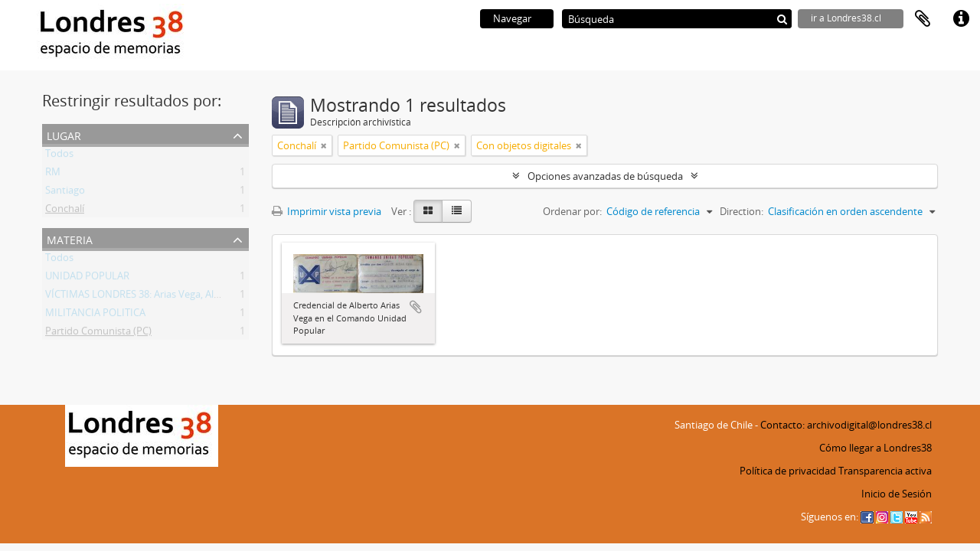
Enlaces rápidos (961, 19)
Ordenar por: (572, 211)
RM (53, 174)
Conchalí (65, 211)
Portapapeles (923, 19)
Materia (70, 238)
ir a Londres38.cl (846, 18)
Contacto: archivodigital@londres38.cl (846, 425)
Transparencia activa (885, 471)
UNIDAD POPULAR (87, 279)
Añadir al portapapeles (416, 307)
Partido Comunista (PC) (98, 334)
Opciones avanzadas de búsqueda (605, 176)
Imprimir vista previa (327, 211)
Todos (59, 156)
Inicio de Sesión (897, 494)
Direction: (742, 211)
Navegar (512, 18)
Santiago (65, 193)
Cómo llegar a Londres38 (875, 448)
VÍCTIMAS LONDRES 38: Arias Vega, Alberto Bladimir (162, 297)
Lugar (64, 134)
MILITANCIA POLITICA (95, 315)
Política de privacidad (788, 471)
